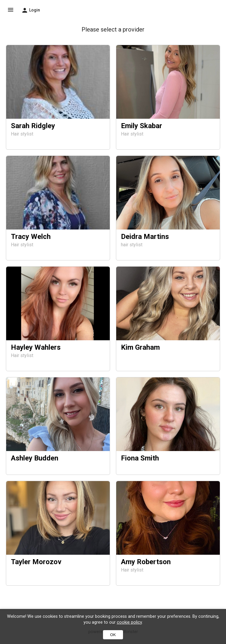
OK (113, 635)
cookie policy (129, 622)
